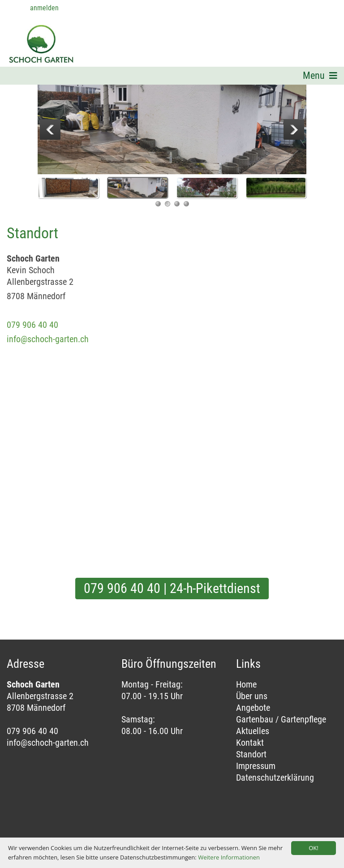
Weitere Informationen (229, 857)
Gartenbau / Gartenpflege (281, 719)
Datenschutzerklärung (275, 778)
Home (246, 684)
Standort (251, 754)
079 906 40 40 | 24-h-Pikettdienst (172, 588)
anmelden (44, 8)
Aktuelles (253, 731)
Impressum (256, 766)
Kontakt (250, 743)
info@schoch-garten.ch (48, 339)
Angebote (253, 708)
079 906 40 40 (32, 325)
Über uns (252, 696)
